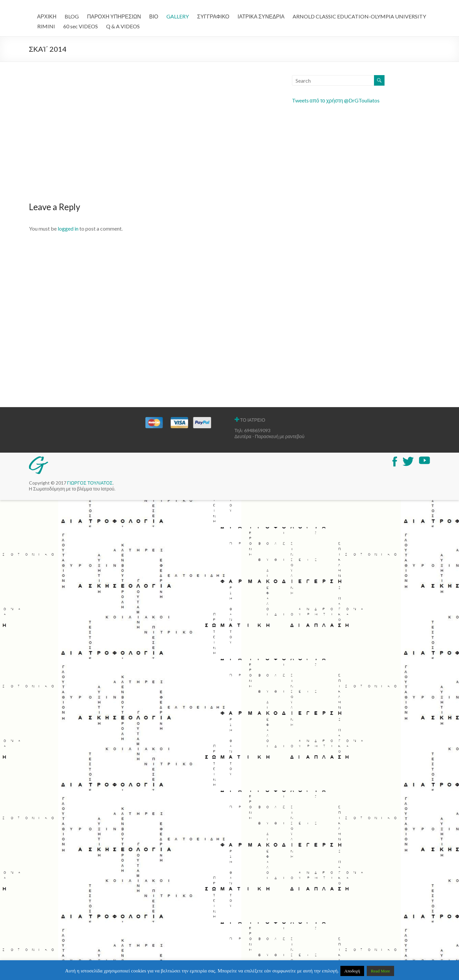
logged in (68, 228)
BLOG (72, 16)
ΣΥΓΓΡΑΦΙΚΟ (213, 16)
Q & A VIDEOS (123, 26)
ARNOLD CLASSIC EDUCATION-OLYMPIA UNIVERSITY (359, 16)
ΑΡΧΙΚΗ (47, 16)
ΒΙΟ (154, 16)
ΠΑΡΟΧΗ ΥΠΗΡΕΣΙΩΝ (114, 16)
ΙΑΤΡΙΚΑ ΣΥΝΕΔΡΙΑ (261, 16)
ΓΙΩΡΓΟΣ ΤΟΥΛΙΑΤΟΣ (90, 483)
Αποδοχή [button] (352, 971)
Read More (380, 971)
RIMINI (46, 26)
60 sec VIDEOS (81, 26)
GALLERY (178, 16)
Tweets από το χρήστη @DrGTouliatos (336, 100)
